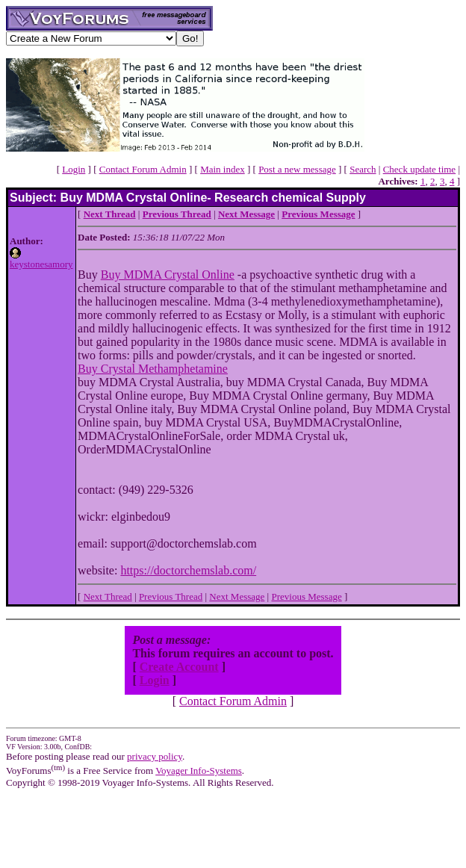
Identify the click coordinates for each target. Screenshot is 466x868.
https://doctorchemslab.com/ (188, 570)
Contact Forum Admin (143, 169)
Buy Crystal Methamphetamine (153, 369)
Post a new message (297, 169)
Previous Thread (171, 596)
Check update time (419, 169)
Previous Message (306, 596)
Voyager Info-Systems (199, 771)
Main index (223, 169)
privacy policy (155, 756)
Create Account (179, 667)
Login (74, 169)
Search (363, 169)
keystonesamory (41, 264)
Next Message (237, 596)
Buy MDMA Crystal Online (168, 275)
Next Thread (108, 596)
